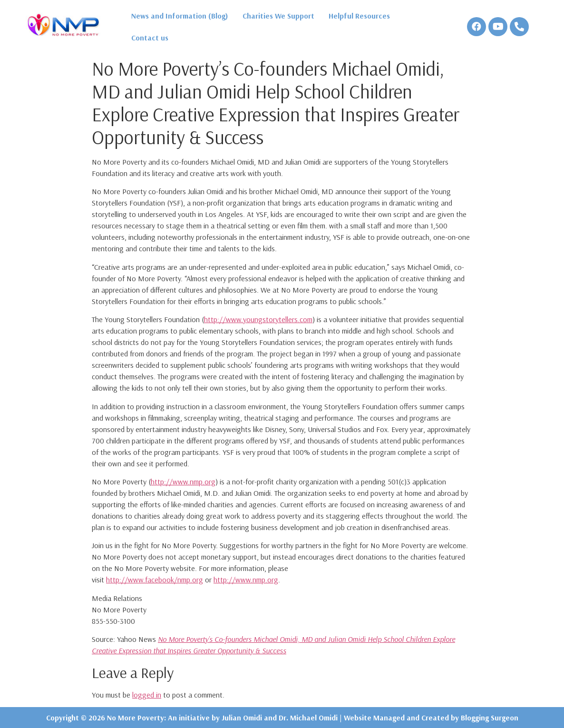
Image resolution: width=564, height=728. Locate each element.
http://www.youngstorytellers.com (258, 319)
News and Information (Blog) (180, 16)
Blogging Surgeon (490, 718)
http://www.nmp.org (183, 482)
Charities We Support (278, 16)
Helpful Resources (359, 16)
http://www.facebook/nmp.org (155, 580)
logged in (147, 695)
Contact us (150, 38)
